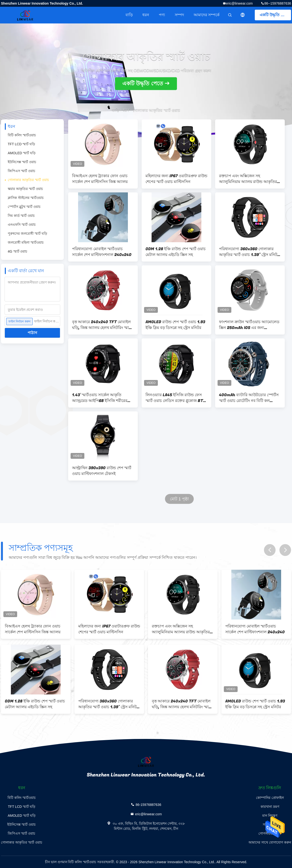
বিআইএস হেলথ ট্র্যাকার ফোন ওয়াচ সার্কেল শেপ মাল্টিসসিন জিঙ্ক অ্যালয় (100, 179)
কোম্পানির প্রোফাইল (270, 798)
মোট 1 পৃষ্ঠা (179, 499)
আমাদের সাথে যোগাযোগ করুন (270, 842)
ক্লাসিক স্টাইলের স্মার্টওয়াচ (26, 198)
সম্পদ (179, 15)
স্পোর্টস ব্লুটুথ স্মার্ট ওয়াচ (24, 207)
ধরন (146, 15)
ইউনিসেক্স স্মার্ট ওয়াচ (22, 162)
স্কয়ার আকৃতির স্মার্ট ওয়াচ (25, 189)
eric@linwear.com (239, 3)
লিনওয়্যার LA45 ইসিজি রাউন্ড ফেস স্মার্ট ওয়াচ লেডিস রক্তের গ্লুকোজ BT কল (174, 398)
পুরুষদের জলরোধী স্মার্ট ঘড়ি (27, 233)
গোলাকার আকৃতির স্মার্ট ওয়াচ (28, 180)
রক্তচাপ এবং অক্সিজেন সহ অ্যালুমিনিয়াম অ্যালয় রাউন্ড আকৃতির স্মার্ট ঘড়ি (248, 179)
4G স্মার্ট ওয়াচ (18, 251)
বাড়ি (129, 15)
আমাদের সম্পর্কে (207, 15)
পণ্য (162, 15)
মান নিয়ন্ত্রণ (270, 816)
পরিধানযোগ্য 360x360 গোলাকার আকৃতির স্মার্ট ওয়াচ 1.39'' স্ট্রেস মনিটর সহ (249, 252)
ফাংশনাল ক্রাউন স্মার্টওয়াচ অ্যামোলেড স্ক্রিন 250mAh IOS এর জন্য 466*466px (249, 325)
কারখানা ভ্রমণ (270, 807)
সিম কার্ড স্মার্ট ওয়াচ (21, 216)
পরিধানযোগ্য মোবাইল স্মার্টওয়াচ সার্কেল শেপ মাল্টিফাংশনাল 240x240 (102, 252)
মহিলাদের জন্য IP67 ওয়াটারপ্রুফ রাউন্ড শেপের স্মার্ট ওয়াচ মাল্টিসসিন (176, 179)
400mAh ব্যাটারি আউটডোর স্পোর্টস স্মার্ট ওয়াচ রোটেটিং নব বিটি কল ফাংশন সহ (249, 398)
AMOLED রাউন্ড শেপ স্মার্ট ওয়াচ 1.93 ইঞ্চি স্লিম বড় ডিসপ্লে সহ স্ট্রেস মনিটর (175, 325)
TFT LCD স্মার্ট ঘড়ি (21, 144)
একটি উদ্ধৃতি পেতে (274, 15)
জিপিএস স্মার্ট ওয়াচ (22, 171)
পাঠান (32, 333)
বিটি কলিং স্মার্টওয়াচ (22, 135)
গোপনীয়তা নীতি (270, 833)
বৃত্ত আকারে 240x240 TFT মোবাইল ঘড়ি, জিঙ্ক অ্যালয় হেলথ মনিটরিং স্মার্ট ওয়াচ (102, 325)
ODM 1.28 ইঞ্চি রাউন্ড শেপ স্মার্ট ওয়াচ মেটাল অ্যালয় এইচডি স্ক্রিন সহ (176, 252)
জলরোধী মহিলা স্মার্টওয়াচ (26, 242)
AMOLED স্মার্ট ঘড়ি (22, 153)
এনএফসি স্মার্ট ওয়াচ (22, 225)
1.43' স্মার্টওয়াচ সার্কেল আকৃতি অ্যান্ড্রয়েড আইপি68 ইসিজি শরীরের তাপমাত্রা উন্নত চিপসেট (100, 398)
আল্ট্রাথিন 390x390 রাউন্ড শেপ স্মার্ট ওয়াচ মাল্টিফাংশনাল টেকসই (102, 471)
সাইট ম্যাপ (270, 824)
